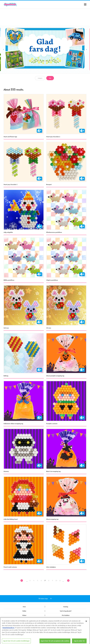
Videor (24, 615)
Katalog (66, 607)
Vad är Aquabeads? (66, 611)
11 (60, 580)
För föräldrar (66, 615)
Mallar (24, 611)
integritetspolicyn (8, 630)
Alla (50, 78)
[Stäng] (86, 623)
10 (56, 580)
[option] (45, 48)
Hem (24, 607)
